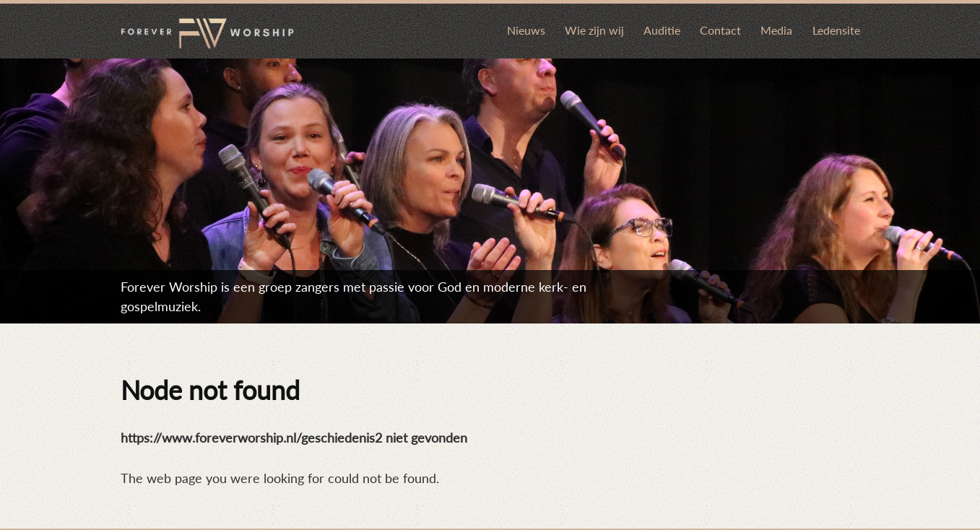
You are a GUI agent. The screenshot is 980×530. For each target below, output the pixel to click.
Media (776, 30)
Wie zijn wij (594, 30)
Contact (720, 30)
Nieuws (526, 30)
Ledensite (836, 30)
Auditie (662, 30)
